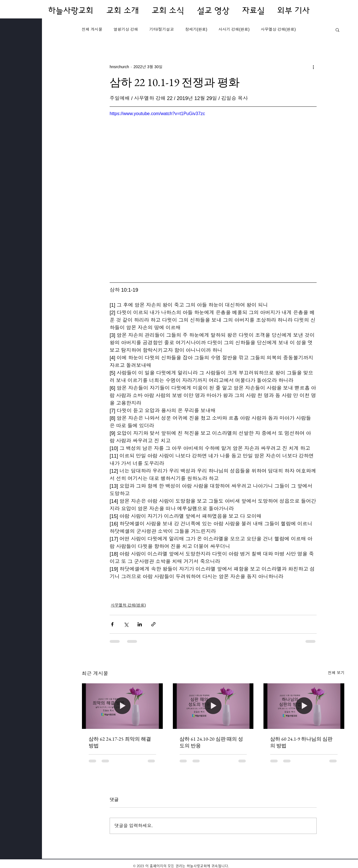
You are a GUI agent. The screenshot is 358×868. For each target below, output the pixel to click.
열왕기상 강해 (126, 29)
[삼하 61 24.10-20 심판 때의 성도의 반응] (213, 706)
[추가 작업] (313, 67)
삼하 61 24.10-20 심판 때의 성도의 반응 (211, 742)
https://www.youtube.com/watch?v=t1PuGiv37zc (157, 114)
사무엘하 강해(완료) (128, 605)
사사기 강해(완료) (234, 29)
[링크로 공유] (153, 624)
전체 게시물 (92, 29)
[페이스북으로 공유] (112, 624)
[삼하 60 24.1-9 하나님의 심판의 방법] (304, 706)
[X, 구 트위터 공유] (126, 624)
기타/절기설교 (162, 29)
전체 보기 (336, 673)
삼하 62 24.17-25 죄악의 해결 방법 (120, 742)
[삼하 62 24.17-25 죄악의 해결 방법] (122, 706)
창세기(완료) (196, 29)
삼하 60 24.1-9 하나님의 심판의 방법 (301, 742)
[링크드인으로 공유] (140, 624)
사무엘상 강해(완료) (278, 29)
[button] (337, 30)
